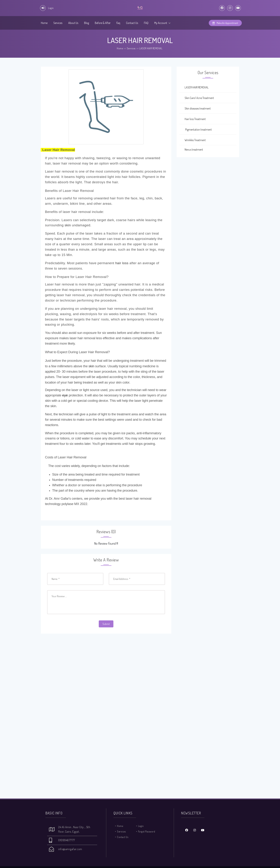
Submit (106, 624)
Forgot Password (147, 831)
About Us (73, 23)
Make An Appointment (225, 23)
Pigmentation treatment (196, 130)
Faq (118, 23)
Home (44, 23)
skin (68, 225)
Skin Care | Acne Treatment (197, 98)
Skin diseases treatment (195, 108)
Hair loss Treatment (192, 119)
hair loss (122, 263)
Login (141, 826)
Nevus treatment (191, 150)
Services (58, 23)
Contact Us (132, 23)
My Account (162, 23)
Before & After (103, 23)
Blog (87, 23)
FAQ (146, 23)
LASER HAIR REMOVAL (151, 48)
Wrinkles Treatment (192, 140)
